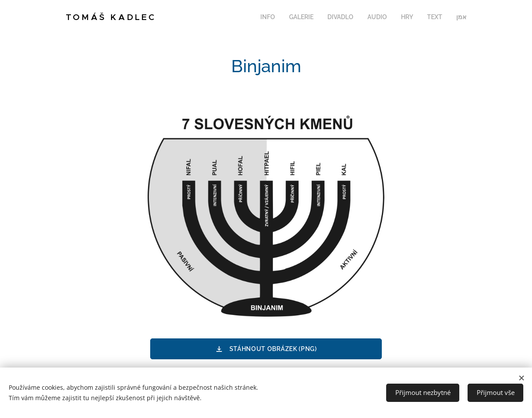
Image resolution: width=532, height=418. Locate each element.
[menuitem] (385, 18)
